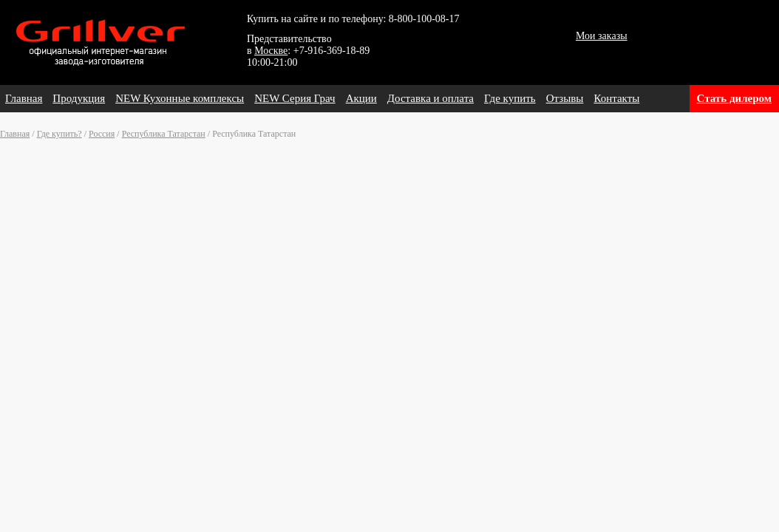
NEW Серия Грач (295, 98)
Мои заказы (602, 36)
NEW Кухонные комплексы (180, 98)
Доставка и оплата (431, 98)
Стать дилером (734, 98)
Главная (24, 98)
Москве (271, 51)
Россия (102, 134)
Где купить (510, 98)
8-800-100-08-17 (424, 19)
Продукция (79, 98)
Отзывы (565, 98)
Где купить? (59, 134)
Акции (361, 98)
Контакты (616, 98)
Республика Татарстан (164, 134)
